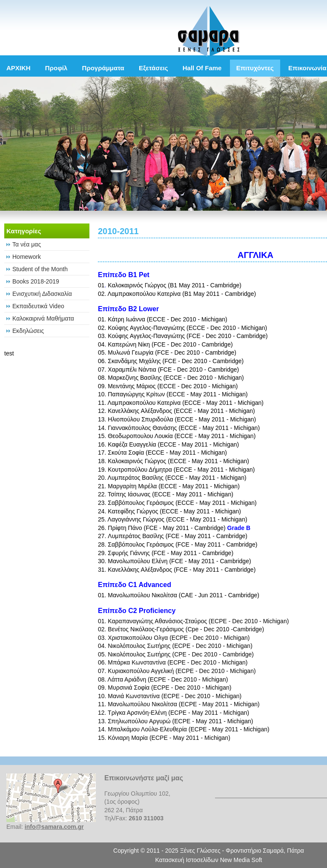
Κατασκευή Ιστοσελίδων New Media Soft (209, 860)
